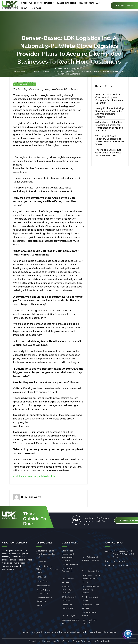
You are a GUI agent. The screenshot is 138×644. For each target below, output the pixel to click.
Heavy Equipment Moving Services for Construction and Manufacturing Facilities (109, 113)
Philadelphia (111, 632)
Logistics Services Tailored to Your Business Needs (47, 569)
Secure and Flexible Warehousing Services (90, 590)
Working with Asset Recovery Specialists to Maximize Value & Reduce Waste (110, 140)
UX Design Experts (102, 641)
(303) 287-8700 (119, 561)
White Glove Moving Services (70, 69)
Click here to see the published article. (35, 476)
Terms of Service (43, 586)
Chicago (46, 632)
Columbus (91, 632)
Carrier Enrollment (67, 3)
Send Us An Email (120, 565)
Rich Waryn (35, 497)
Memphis (81, 632)
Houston (64, 632)
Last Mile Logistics (69, 616)
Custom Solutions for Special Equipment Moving (91, 579)
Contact (37, 8)
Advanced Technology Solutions (67, 590)
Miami (72, 632)
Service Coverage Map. (91, 3)
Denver (25, 632)
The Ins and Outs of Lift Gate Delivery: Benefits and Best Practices (108, 153)
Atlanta (100, 632)
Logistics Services (44, 3)
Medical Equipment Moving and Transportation (70, 568)
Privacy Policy (42, 581)
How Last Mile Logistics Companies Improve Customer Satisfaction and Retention (110, 99)
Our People (26, 3)
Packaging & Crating (91, 571)
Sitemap (40, 605)
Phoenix (55, 632)
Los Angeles (35, 632)
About (25, 8)
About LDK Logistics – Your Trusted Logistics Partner (46, 554)
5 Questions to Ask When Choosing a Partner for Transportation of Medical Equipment (109, 126)
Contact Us (41, 577)
